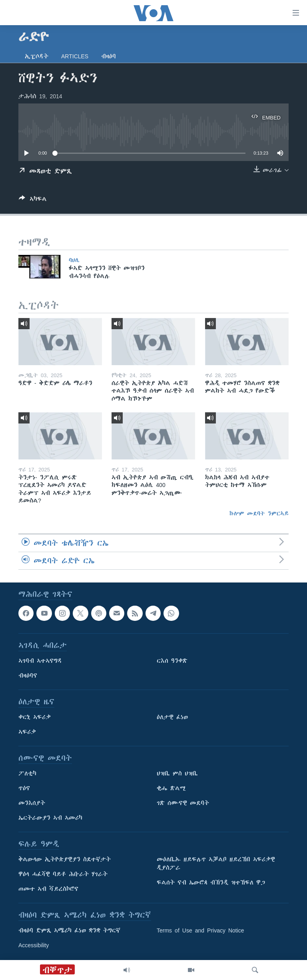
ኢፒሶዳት (37, 56)
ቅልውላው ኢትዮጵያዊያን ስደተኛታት (65, 859)
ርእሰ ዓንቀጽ (172, 661)
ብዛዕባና (28, 676)
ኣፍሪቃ (27, 732)
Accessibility (34, 945)
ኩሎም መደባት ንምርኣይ (259, 513)
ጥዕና (24, 788)
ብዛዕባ (109, 56)
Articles (75, 56)
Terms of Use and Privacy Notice (200, 930)
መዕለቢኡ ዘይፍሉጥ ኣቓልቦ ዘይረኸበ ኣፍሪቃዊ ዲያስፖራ (216, 864)
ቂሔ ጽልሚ (171, 788)
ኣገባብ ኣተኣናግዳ (40, 661)
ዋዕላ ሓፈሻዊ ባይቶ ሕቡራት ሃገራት (63, 874)
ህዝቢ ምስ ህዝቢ (177, 773)
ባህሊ (74, 260)
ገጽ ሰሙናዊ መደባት (183, 803)
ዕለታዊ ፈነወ (172, 717)
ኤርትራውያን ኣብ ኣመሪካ (50, 818)
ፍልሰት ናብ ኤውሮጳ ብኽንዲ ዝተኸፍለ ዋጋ (211, 883)
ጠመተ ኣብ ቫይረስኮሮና (48, 889)
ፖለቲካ (27, 773)
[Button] (33, 200)
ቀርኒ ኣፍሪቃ (35, 717)
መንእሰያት (32, 803)
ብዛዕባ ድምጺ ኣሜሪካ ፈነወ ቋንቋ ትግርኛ (69, 930)
